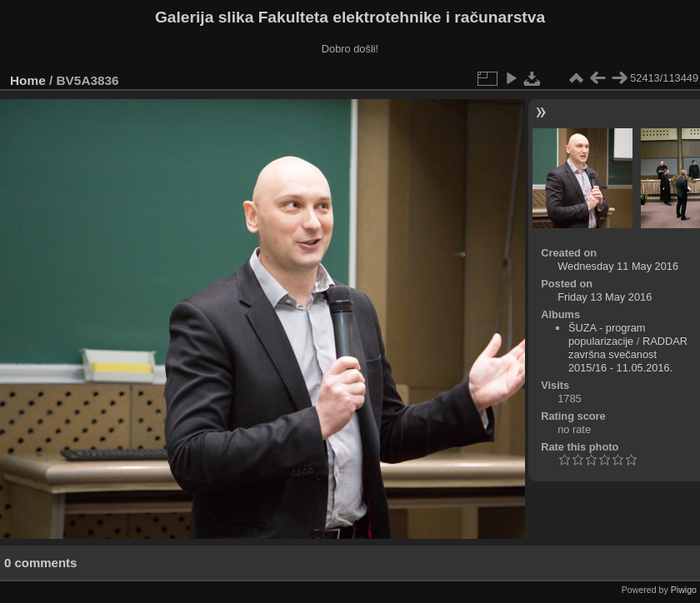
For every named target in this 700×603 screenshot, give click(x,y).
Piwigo (684, 590)
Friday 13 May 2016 (605, 297)
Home (28, 80)
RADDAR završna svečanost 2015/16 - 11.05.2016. (628, 354)
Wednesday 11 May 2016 (618, 266)
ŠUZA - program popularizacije (607, 334)
